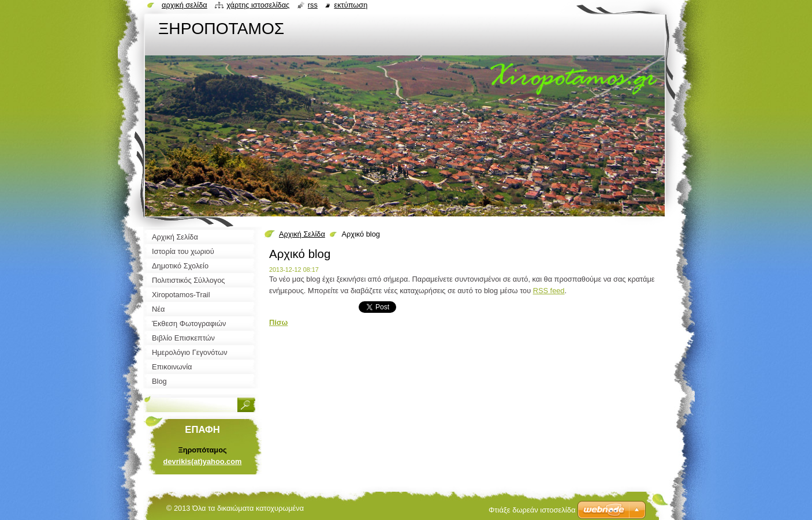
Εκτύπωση (351, 5)
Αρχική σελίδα (185, 5)
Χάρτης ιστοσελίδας (258, 5)
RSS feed (549, 291)
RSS (313, 5)
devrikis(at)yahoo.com (203, 461)
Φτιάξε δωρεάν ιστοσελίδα (532, 510)
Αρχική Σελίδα (302, 234)
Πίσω (278, 322)
